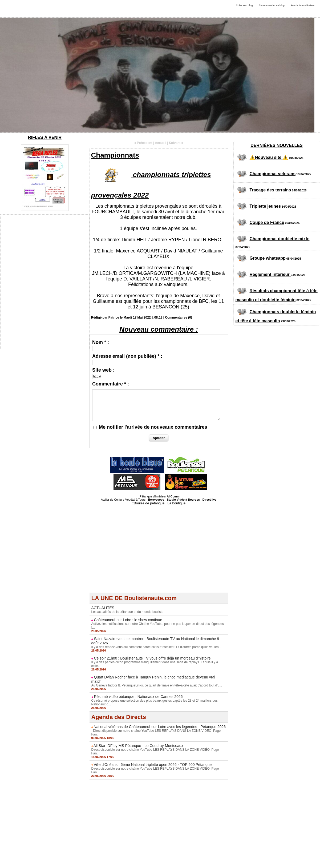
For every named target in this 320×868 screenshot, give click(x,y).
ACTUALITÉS (103, 608)
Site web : (103, 370)
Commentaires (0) (178, 318)
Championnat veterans (273, 174)
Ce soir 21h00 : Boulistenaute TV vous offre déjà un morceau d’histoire (152, 658)
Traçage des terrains (270, 190)
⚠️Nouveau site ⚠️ (269, 157)
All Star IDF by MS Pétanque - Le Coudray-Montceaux (138, 746)
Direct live (210, 500)
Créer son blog (244, 5)
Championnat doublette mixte (280, 239)
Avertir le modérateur (303, 5)
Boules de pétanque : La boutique (160, 503)
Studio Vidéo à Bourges (183, 500)
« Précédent (143, 143)
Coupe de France (267, 222)
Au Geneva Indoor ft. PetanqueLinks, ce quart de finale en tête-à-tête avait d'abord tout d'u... (157, 685)
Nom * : (101, 342)
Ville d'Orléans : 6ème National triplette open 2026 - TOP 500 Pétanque (153, 765)
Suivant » (176, 143)
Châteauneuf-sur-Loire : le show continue (128, 620)
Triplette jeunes (265, 206)
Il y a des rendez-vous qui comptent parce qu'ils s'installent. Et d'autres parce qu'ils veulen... (156, 647)
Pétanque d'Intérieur (160, 496)
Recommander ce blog (272, 5)
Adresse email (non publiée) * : (127, 356)
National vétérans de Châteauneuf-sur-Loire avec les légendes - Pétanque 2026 (160, 727)
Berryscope (156, 500)
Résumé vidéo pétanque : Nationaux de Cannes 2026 (138, 697)
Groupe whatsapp (268, 258)
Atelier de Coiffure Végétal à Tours (123, 500)
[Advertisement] (159, 555)
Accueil (161, 143)
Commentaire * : (111, 384)
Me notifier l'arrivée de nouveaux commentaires (153, 427)
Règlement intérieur (270, 274)
